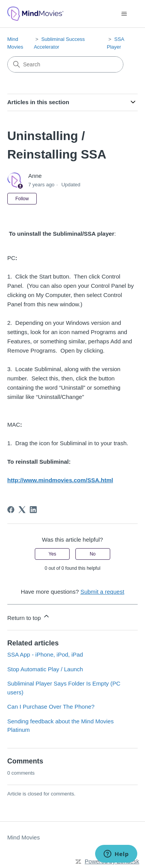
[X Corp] (22, 510)
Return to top (29, 617)
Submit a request (102, 592)
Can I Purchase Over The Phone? (51, 707)
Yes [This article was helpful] (53, 554)
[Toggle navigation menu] (124, 14)
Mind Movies (24, 837)
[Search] (65, 64)
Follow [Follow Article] (22, 199)
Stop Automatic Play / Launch (45, 669)
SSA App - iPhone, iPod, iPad (45, 654)
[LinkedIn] (33, 510)
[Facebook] (11, 510)
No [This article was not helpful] (93, 554)
